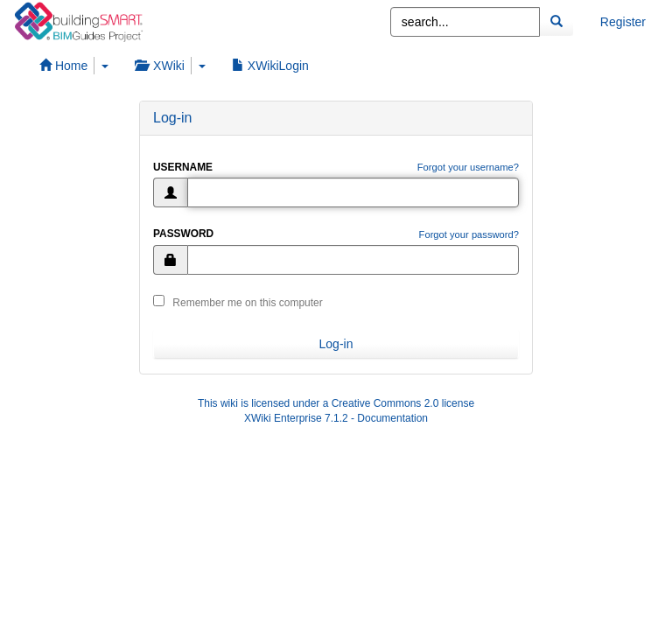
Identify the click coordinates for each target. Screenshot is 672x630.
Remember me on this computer (238, 302)
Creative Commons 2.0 (385, 403)
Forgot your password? (469, 234)
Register (623, 22)
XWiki (160, 66)
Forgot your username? (468, 167)
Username (183, 167)
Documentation (392, 418)
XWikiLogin (270, 66)
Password (183, 234)
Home (63, 66)
